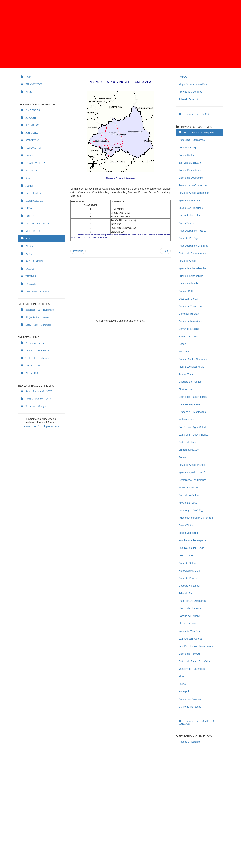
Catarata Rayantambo (191, 404)
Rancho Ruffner (187, 291)
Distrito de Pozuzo (189, 442)
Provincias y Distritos (190, 92)
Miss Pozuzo (186, 352)
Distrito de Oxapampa (191, 178)
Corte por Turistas (189, 314)
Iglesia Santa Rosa (189, 200)
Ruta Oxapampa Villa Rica (193, 246)
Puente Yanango (188, 148)
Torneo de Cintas (188, 336)
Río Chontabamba (189, 284)
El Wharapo (185, 389)
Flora (182, 676)
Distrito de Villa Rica (190, 608)
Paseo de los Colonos (191, 216)
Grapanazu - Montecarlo (192, 412)
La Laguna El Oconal (190, 639)
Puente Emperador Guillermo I (196, 518)
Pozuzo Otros (186, 556)
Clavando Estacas (189, 329)
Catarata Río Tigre (189, 238)
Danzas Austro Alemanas (193, 359)
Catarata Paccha (188, 578)
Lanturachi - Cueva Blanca (194, 435)
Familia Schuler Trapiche (193, 540)
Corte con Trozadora (190, 306)
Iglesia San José (188, 503)
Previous (78, 251)
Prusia (182, 457)
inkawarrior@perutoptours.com (41, 426)
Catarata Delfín (187, 563)
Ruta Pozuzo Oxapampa (192, 601)
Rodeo (182, 344)
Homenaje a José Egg (191, 510)
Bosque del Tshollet (190, 616)
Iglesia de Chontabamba (192, 268)
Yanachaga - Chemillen (192, 669)
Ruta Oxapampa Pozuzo (192, 231)
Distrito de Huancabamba (193, 397)
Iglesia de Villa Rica (190, 631)
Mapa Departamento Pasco (194, 84)
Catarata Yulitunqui (189, 586)
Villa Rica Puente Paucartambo (196, 646)
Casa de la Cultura (189, 495)
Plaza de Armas (187, 261)
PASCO (183, 77)
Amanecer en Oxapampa (193, 185)
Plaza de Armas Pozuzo (192, 465)
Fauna (182, 684)
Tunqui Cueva (186, 374)
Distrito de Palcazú (189, 654)
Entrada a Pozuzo (189, 450)
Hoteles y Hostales (189, 742)
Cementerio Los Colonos (193, 480)
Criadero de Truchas (190, 382)
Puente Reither (187, 155)
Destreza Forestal (189, 299)
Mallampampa (187, 420)
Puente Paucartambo (191, 170)
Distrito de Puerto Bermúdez (194, 661)
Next (165, 251)
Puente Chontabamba (191, 276)
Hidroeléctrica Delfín (190, 571)
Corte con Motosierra (190, 321)
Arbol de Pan (186, 593)
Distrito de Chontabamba (193, 253)
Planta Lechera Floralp (191, 367)
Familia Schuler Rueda (191, 548)
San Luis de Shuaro (190, 163)
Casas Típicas (187, 223)
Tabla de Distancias (190, 99)
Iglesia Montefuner (189, 533)
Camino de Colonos (190, 699)
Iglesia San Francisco (191, 208)
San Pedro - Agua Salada (193, 427)
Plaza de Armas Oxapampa (194, 193)
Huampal (184, 692)
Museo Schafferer (189, 488)
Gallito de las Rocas (190, 707)
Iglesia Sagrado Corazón (193, 472)
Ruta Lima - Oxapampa (192, 140)
